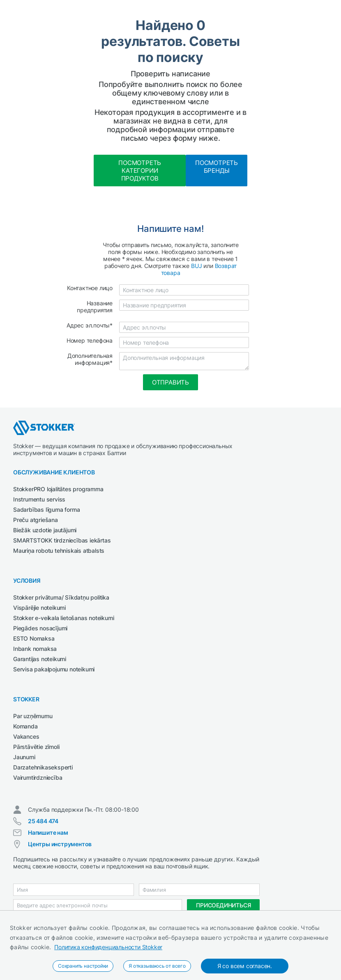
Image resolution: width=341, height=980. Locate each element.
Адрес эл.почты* (90, 325)
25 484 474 (43, 821)
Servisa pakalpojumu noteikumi (54, 669)
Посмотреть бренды (217, 167)
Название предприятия (95, 307)
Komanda (25, 726)
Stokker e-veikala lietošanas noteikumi (63, 618)
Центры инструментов (60, 844)
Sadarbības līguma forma (46, 509)
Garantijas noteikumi (40, 659)
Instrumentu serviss (39, 499)
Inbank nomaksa (35, 649)
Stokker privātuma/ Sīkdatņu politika (61, 597)
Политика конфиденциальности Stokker (108, 947)
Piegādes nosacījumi (40, 628)
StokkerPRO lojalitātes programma (58, 489)
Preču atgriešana (36, 520)
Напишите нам (48, 832)
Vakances (26, 736)
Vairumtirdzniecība (38, 777)
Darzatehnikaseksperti (43, 767)
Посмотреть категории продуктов (140, 171)
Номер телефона (90, 340)
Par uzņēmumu (33, 716)
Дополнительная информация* (90, 359)
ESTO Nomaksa (34, 638)
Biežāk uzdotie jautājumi (45, 530)
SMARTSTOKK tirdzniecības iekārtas (62, 540)
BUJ (196, 266)
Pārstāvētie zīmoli (36, 747)
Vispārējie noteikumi (39, 608)
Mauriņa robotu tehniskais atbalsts (59, 551)
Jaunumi (24, 757)
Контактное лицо (90, 288)
